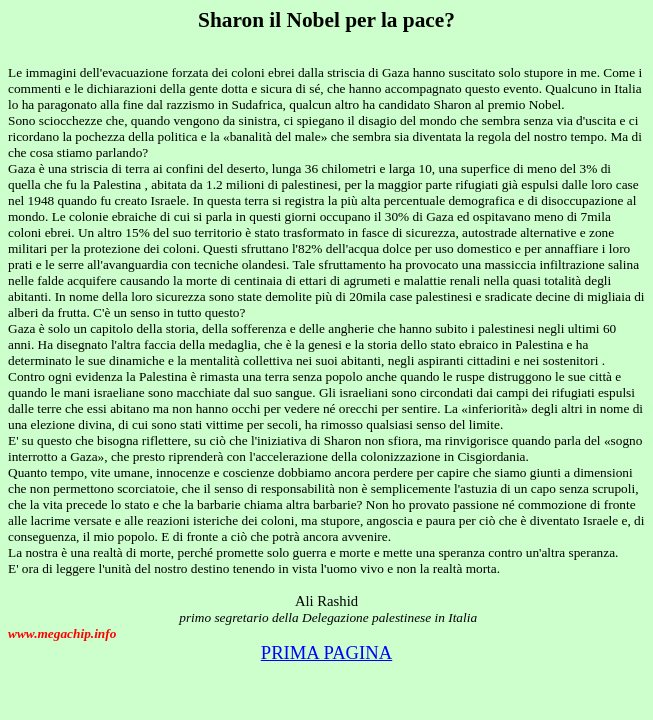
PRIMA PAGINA (327, 652)
